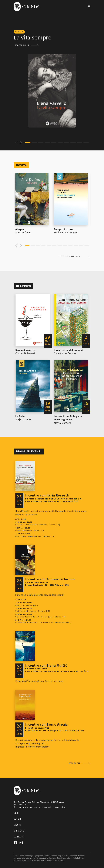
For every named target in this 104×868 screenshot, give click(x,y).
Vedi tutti (74, 763)
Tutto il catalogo (70, 257)
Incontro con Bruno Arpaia (46, 724)
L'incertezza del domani (68, 350)
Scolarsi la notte (25, 350)
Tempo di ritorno (64, 229)
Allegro (20, 229)
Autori (18, 819)
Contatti (19, 837)
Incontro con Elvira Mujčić (46, 665)
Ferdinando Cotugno (65, 233)
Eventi (17, 825)
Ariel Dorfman (23, 233)
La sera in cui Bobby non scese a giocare (68, 418)
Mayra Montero (62, 423)
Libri (16, 813)
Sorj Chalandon (24, 420)
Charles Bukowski (25, 353)
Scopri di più (22, 45)
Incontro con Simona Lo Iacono (50, 579)
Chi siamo (19, 831)
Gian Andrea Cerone (65, 353)
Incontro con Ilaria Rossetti (47, 495)
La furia (20, 416)
